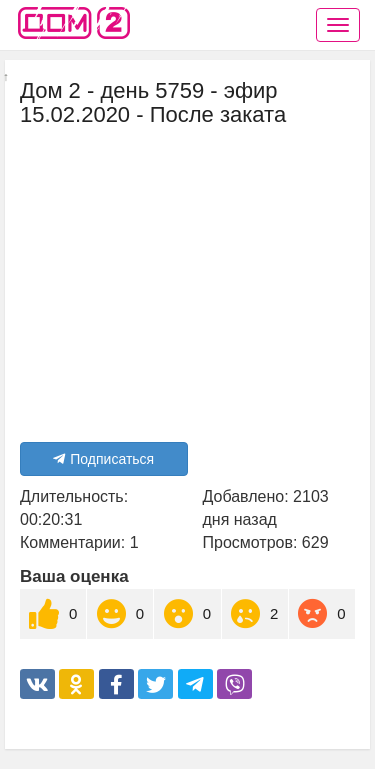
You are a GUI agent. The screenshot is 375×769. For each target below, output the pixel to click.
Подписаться (103, 459)
